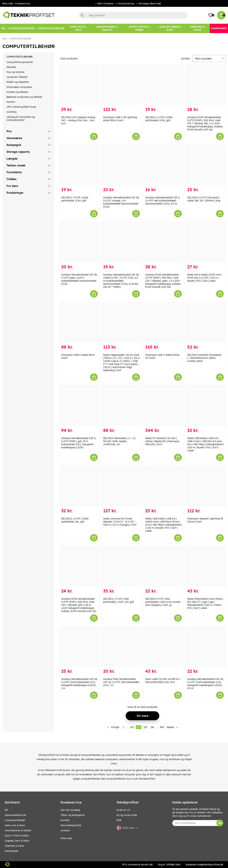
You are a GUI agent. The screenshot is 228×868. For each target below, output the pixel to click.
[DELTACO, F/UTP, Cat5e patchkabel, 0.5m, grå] (79, 165)
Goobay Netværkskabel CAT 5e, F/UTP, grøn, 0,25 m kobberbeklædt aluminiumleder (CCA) (79, 279)
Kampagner (12, 851)
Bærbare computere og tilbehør (24, 97)
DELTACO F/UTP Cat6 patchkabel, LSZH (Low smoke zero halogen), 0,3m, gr (163, 602)
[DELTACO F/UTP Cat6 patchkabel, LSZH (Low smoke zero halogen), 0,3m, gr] (164, 566)
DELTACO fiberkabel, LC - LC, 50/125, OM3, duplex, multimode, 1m (120, 441)
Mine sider (8, 3)
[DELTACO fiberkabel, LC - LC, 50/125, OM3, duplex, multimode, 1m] (121, 406)
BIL (6, 810)
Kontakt (65, 820)
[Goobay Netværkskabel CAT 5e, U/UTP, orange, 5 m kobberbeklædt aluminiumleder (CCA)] (121, 165)
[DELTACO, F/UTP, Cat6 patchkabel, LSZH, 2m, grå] (121, 566)
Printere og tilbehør (17, 92)
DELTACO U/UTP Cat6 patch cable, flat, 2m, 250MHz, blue (204, 199)
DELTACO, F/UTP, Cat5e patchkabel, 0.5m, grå (75, 199)
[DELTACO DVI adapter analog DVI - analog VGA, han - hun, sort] (79, 85)
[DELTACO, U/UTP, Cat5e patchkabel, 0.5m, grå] (164, 85)
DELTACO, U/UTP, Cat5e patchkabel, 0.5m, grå (159, 119)
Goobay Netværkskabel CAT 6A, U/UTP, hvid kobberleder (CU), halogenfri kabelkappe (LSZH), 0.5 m (205, 684)
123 (132, 727)
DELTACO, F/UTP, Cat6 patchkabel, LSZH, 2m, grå (119, 600)
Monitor (11, 102)
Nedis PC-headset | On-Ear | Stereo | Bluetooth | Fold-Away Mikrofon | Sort (162, 441)
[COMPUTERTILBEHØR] (51, 28)
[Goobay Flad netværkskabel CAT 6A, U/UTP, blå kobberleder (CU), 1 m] (121, 647)
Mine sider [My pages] (67, 838)
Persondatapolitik (71, 825)
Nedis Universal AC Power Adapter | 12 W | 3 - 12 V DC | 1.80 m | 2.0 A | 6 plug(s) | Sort (120, 522)
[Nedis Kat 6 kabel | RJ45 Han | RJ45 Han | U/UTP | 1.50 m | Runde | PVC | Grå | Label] (205, 242)
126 (152, 727)
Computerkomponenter (20, 62)
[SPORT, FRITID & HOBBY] (139, 28)
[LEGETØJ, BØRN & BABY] (170, 28)
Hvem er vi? (123, 810)
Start (5, 39)
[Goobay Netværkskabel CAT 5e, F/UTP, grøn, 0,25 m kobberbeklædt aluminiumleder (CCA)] (79, 242)
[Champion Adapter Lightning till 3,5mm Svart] (205, 486)
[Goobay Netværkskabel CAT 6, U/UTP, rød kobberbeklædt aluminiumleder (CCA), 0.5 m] (164, 165)
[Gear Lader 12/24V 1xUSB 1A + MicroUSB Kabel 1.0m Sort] (164, 647)
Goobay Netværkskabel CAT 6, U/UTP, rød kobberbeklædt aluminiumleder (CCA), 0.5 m (163, 201)
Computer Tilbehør (17, 77)
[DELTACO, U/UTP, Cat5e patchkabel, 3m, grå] (79, 486)
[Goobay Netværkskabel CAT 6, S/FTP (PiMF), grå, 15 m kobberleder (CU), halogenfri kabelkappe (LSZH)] (79, 406)
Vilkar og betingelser (73, 815)
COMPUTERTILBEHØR (20, 39)
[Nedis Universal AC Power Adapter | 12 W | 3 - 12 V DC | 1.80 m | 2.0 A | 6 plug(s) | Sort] (121, 486)
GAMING (12, 112)
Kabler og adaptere (18, 82)
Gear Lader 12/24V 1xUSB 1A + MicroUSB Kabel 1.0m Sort (163, 681)
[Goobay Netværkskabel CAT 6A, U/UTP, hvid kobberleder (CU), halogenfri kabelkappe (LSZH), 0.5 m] (205, 647)
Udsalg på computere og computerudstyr (21, 118)
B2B (119, 820)
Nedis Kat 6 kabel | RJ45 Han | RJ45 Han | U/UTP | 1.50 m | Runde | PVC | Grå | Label (205, 278)
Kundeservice (23, 3)
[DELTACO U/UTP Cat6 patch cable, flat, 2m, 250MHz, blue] (205, 165)
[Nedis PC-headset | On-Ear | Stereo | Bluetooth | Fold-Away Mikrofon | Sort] (164, 406)
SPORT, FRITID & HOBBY (17, 836)
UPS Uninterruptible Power (21, 107)
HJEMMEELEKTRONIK (15, 815)
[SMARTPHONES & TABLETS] (107, 28)
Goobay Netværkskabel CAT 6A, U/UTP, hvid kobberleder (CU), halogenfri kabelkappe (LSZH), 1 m (79, 684)
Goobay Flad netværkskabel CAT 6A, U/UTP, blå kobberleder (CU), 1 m (121, 682)
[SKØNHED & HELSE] (198, 28)
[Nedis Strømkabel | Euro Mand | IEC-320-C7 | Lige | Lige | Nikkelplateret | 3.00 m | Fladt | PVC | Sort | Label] (205, 566)
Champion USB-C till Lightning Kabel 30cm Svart (120, 119)
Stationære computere (19, 87)
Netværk (11, 67)
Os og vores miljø (127, 815)
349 (162, 727)
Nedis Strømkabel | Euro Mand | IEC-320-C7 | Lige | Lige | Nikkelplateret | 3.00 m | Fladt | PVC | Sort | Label (205, 603)
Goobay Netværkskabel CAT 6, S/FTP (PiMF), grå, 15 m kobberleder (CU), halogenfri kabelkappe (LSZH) (79, 443)
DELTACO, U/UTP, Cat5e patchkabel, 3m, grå (75, 520)
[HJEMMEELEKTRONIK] (22, 28)
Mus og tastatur (16, 72)
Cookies (65, 830)
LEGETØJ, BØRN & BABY (17, 841)
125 (145, 727)
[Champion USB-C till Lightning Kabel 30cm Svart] (121, 85)
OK (220, 823)
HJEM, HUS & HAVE (15, 825)
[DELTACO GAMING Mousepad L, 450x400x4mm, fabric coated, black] (205, 322)
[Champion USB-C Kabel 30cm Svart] (79, 322)
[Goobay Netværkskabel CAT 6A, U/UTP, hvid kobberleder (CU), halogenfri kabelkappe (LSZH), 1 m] (79, 647)
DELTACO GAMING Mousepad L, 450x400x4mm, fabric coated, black (204, 358)
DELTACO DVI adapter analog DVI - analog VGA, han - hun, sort (78, 120)
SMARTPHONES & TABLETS (18, 830)
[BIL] (3, 28)
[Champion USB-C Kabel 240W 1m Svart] (164, 322)
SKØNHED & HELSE (14, 846)
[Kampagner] (219, 28)
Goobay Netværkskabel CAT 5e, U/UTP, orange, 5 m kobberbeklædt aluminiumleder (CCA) (121, 202)
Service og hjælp (70, 810)
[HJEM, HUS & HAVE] (78, 28)
